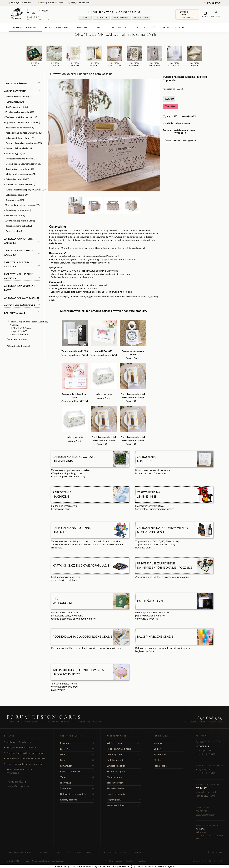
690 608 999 (212, 3)
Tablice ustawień (124, 783)
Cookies (142, 861)
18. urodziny (120, 27)
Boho (77, 760)
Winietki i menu (124, 743)
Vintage (77, 777)
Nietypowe (77, 783)
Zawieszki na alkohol (124, 766)
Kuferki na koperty (124, 794)
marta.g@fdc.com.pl (20, 346)
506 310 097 (202, 811)
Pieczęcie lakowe (124, 788)
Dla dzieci (140, 27)
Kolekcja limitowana (77, 771)
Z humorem (77, 788)
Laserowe (77, 749)
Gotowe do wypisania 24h (77, 794)
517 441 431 (202, 788)
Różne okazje (161, 27)
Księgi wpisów (124, 800)
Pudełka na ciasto (124, 760)
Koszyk (205, 14)
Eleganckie (77, 743)
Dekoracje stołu (124, 754)
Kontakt (181, 27)
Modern (77, 754)
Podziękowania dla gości (124, 749)
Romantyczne (77, 766)
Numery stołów (124, 777)
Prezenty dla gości (124, 771)
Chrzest (101, 27)
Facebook (216, 14)
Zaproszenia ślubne (25, 27)
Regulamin (131, 861)
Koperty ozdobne (77, 800)
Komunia (83, 27)
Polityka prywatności (113, 861)
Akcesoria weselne (58, 27)
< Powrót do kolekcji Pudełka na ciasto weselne (81, 74)
